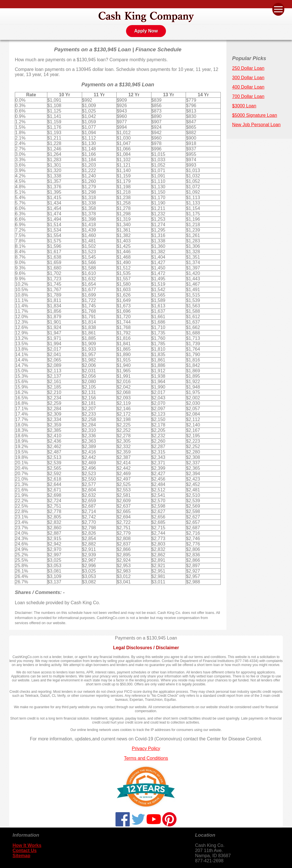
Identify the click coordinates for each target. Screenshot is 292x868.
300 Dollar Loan (248, 78)
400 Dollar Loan (248, 87)
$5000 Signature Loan (255, 115)
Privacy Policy (146, 748)
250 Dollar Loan (248, 68)
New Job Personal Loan (256, 125)
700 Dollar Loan (248, 96)
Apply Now (146, 31)
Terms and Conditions (146, 758)
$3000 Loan (244, 106)
